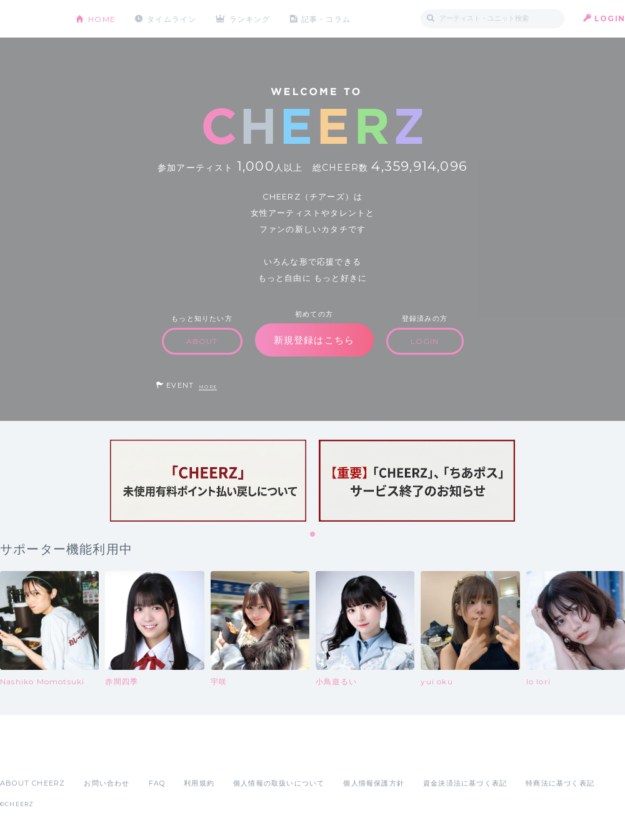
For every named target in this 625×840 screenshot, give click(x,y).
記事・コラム (327, 18)
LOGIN (610, 18)
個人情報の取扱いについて (279, 783)
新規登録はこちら (314, 340)
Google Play (95, 756)
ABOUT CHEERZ (32, 783)
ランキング (251, 18)
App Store (29, 756)
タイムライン (172, 18)
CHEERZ (28, 19)
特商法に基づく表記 (560, 783)
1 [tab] (313, 535)
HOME (102, 18)
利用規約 (199, 783)
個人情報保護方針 (374, 783)
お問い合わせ (107, 783)
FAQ (157, 783)
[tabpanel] (208, 481)
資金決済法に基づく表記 (465, 783)
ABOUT (202, 341)
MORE (208, 387)
